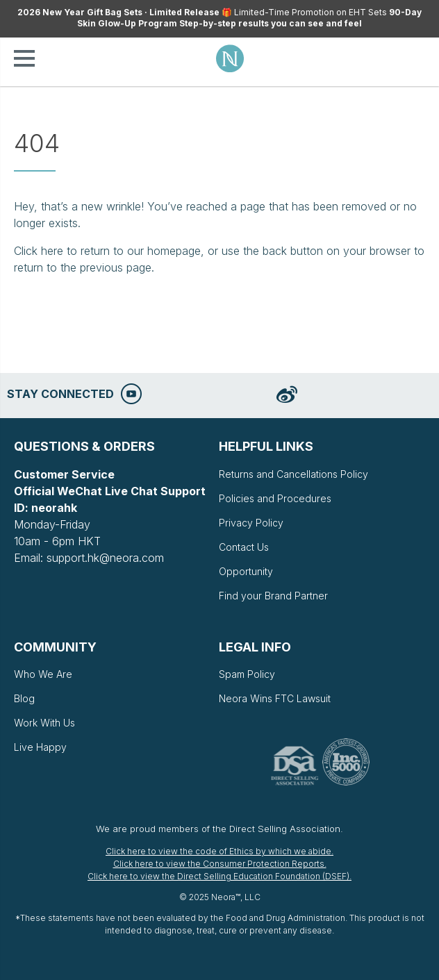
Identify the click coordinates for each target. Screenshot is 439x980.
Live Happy (40, 747)
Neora (230, 58)
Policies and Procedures (275, 498)
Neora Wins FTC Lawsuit (275, 698)
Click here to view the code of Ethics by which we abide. (219, 851)
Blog (24, 698)
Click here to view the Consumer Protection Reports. (220, 864)
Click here (39, 251)
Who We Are (43, 674)
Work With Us (44, 723)
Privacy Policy (251, 523)
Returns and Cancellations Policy (293, 474)
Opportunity (246, 571)
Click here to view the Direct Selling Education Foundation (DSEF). (219, 876)
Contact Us (244, 547)
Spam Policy (247, 674)
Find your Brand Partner (273, 596)
